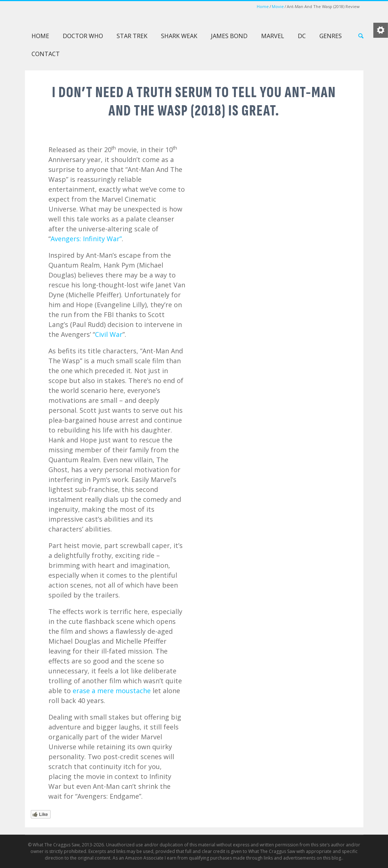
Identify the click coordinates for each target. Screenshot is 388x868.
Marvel (273, 36)
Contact (46, 54)
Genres (331, 36)
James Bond (229, 36)
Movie (278, 6)
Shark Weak (179, 36)
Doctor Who (83, 36)
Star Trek (132, 36)
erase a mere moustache (112, 691)
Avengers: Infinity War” (86, 239)
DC (302, 36)
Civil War (109, 334)
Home (263, 6)
